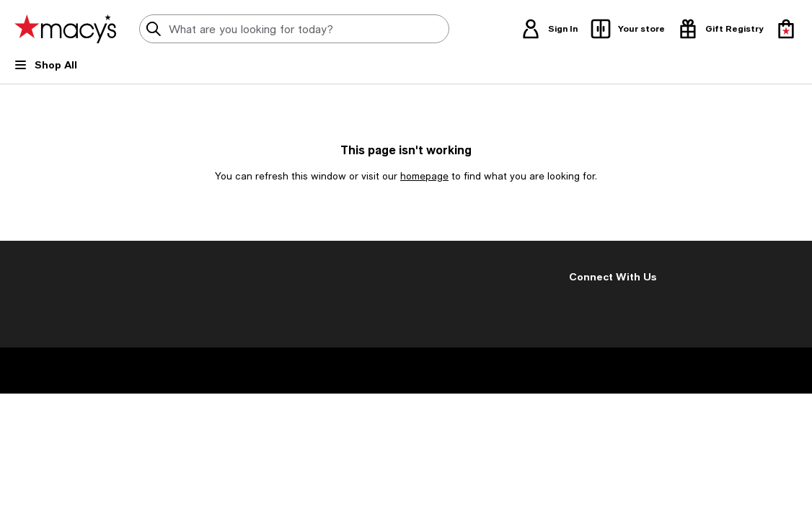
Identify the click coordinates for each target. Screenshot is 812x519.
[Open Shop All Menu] (46, 71)
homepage (424, 176)
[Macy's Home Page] (65, 29)
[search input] (294, 29)
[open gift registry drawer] (720, 29)
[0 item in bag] (786, 29)
